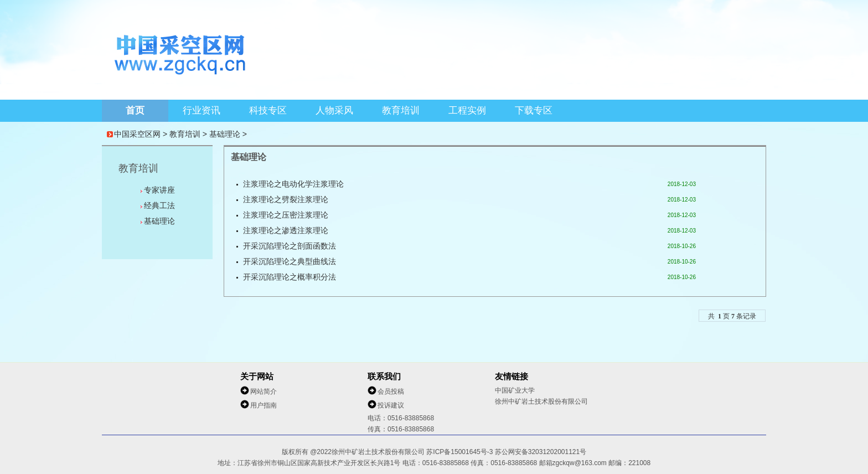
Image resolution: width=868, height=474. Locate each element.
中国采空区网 (137, 134)
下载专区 (534, 110)
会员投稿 (391, 391)
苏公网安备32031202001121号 (541, 452)
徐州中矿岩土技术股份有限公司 (541, 401)
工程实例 (467, 110)
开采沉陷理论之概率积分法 (290, 277)
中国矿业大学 (515, 390)
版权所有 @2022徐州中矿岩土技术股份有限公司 (354, 452)
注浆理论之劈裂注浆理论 (286, 200)
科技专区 (268, 110)
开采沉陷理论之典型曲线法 (290, 262)
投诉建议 (391, 405)
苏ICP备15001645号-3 (460, 452)
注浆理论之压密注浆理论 (286, 215)
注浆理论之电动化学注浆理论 (293, 184)
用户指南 (263, 405)
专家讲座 (159, 190)
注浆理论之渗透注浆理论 (286, 231)
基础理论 (225, 134)
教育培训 (401, 110)
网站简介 (263, 391)
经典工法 (159, 205)
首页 (135, 110)
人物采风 (334, 110)
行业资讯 (201, 110)
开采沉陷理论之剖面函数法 (290, 246)
